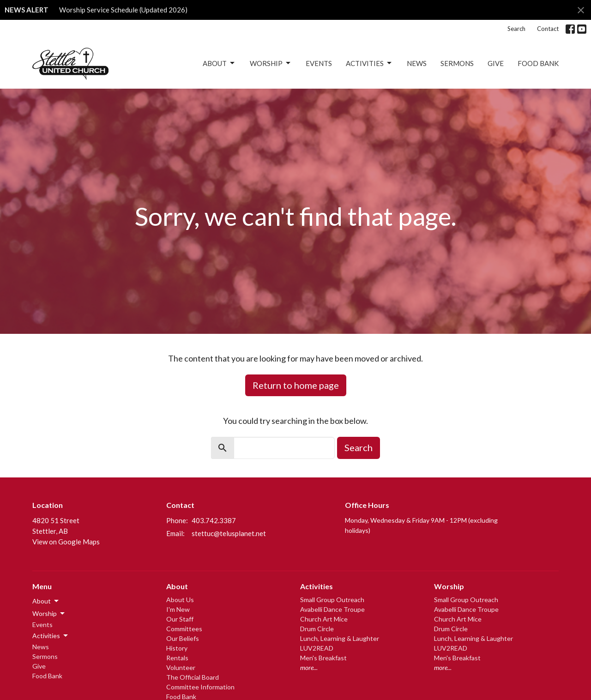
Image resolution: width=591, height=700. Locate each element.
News (417, 63)
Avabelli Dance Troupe (332, 609)
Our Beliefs (183, 638)
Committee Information (200, 687)
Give (496, 63)
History (177, 648)
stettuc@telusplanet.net (229, 533)
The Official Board (193, 677)
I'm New (178, 609)
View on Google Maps (66, 542)
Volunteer (181, 667)
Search (516, 29)
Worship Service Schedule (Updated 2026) (123, 10)
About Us (180, 600)
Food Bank (538, 63)
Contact (548, 29)
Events (319, 63)
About (219, 63)
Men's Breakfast (323, 658)
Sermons (457, 63)
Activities (369, 63)
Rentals (177, 658)
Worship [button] (49, 614)
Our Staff (180, 619)
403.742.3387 (214, 520)
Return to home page (296, 385)
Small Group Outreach (332, 600)
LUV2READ (317, 648)
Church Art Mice (324, 619)
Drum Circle (317, 629)
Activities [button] (51, 636)
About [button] (46, 601)
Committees (184, 629)
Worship (271, 63)
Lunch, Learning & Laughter (340, 638)
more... (309, 667)
